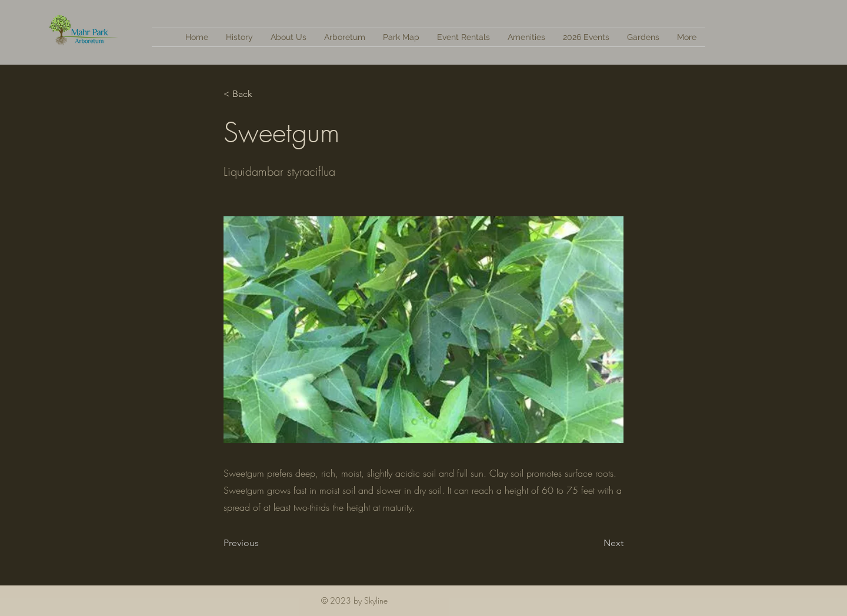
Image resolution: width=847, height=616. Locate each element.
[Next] (594, 543)
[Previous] (262, 543)
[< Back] (262, 94)
